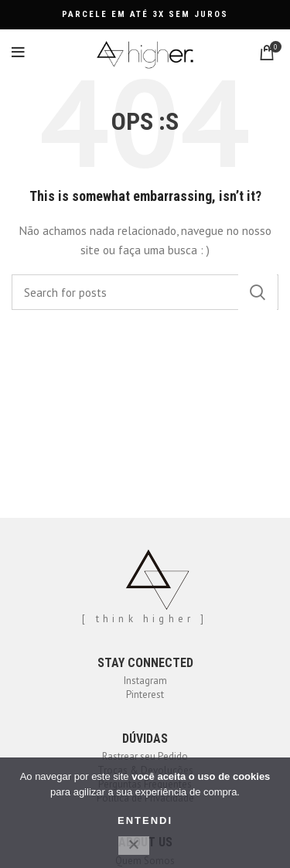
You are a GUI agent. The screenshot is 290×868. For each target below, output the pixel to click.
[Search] (145, 292)
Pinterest (145, 694)
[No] (134, 846)
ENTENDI (145, 820)
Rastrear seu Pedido (145, 756)
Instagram (145, 681)
